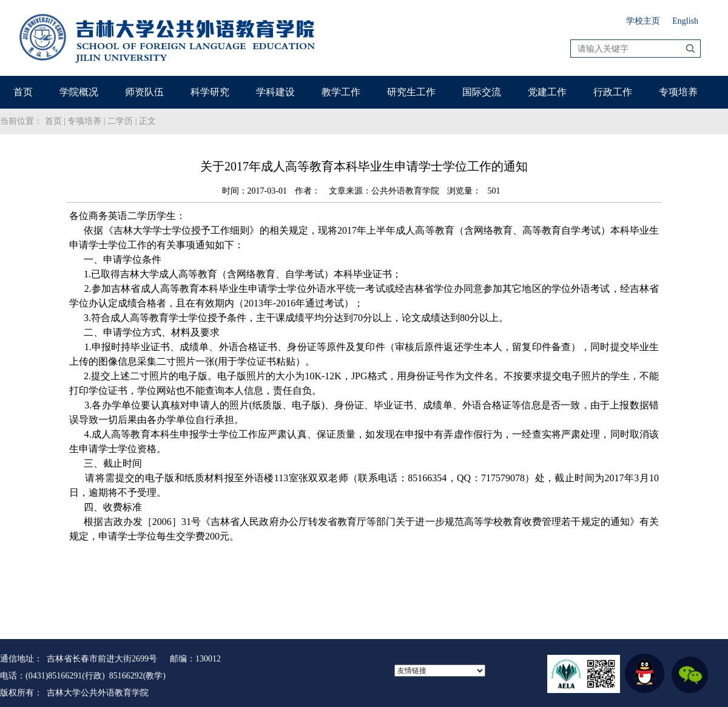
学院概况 (79, 92)
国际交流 (482, 92)
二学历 (120, 121)
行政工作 (613, 92)
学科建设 (275, 92)
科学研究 (210, 92)
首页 (23, 92)
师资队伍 (144, 92)
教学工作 (341, 92)
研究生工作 (411, 92)
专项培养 (678, 92)
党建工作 (547, 92)
